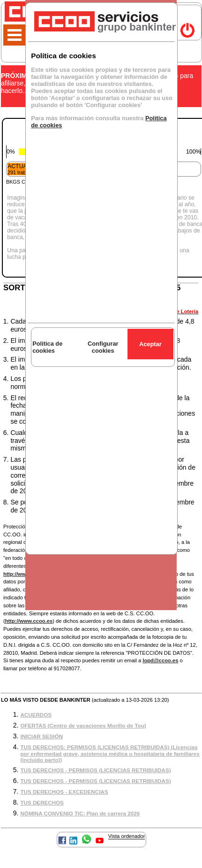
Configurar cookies (103, 347)
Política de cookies (47, 347)
